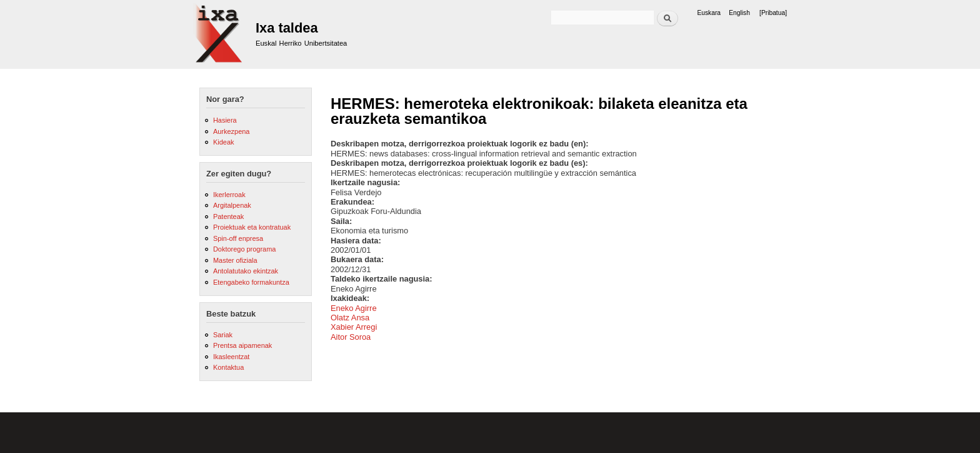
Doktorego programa (244, 249)
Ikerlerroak (229, 195)
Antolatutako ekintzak (246, 271)
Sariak (223, 335)
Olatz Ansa (350, 318)
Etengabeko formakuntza (251, 282)
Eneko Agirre (354, 308)
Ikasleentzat (231, 357)
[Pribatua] (773, 13)
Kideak (224, 142)
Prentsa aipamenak (242, 345)
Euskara (709, 13)
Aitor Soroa (351, 337)
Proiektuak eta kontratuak (252, 227)
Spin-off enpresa (238, 238)
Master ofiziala (235, 260)
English (739, 13)
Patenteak (228, 216)
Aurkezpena (231, 131)
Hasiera (225, 120)
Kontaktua (228, 367)
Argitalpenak (232, 205)
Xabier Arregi (354, 327)
